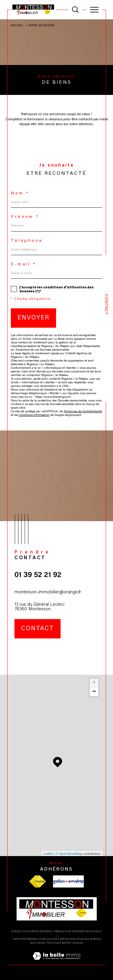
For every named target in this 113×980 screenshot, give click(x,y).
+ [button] (94, 683)
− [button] (94, 692)
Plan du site (48, 939)
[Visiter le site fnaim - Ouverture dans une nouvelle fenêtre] (38, 881)
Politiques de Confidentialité (83, 412)
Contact (106, 304)
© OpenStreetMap (69, 854)
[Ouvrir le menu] (94, 10)
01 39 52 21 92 (38, 575)
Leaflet (48, 854)
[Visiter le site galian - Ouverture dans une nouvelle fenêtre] (68, 881)
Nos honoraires (25, 939)
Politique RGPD (58, 943)
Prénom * (25, 217)
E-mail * (24, 264)
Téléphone (27, 241)
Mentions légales (74, 939)
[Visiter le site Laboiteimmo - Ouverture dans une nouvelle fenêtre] (56, 962)
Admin (95, 939)
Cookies (77, 943)
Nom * (20, 193)
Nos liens (37, 943)
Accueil (17, 26)
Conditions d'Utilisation (34, 415)
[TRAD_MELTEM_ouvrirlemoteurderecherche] (75, 10)
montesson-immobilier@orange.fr (48, 592)
